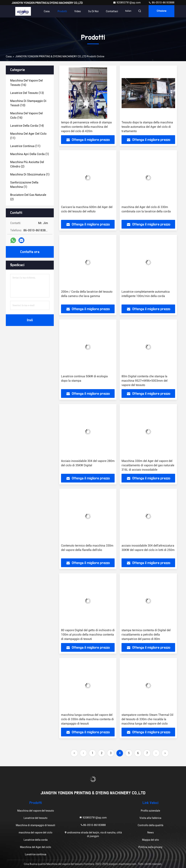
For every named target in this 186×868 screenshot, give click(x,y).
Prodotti (60, 11)
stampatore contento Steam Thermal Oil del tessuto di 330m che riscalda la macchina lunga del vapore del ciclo (147, 719)
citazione (161, 11)
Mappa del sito (150, 840)
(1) (30, 154)
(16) (26, 83)
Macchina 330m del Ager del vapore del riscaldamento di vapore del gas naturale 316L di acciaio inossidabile (148, 465)
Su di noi (91, 11)
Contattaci (110, 11)
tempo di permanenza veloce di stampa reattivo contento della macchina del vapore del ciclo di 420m (86, 127)
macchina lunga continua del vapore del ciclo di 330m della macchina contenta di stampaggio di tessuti (87, 719)
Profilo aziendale (150, 811)
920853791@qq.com (127, 3)
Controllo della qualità (150, 825)
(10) (28, 103)
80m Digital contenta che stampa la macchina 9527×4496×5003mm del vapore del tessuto (144, 381)
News (150, 833)
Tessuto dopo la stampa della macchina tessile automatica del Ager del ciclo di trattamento (147, 127)
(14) (27, 126)
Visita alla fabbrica (150, 818)
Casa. (45, 11)
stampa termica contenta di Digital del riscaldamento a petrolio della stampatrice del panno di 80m (146, 635)
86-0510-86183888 (161, 3)
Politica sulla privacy (150, 847)
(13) (27, 93)
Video (75, 11)
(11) (28, 136)
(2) (27, 164)
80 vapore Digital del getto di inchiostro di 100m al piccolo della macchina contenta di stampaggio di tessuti (88, 635)
